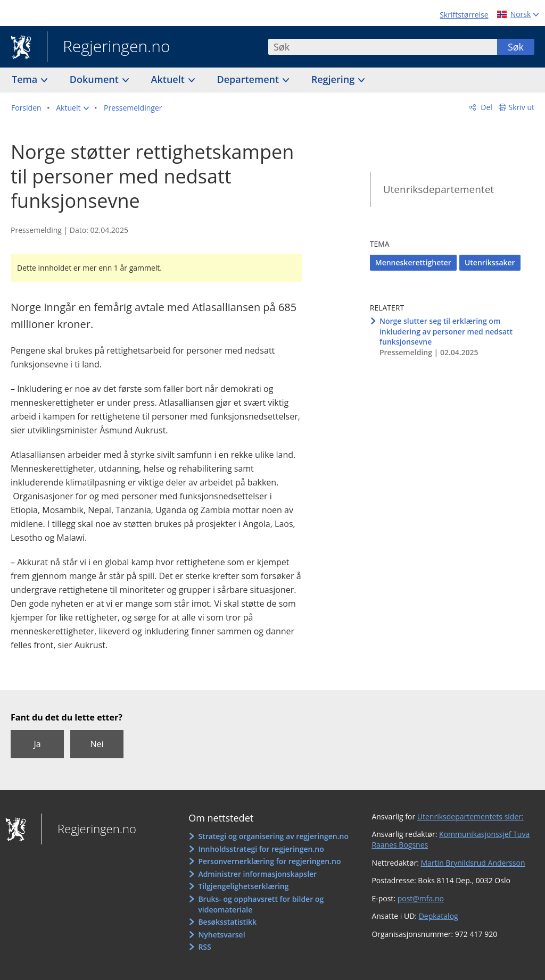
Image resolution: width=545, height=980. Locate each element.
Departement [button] (249, 79)
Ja (37, 744)
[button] (72, 108)
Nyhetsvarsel (221, 935)
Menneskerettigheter (413, 262)
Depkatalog (439, 916)
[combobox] (383, 47)
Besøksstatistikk (227, 922)
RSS (204, 947)
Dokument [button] (96, 79)
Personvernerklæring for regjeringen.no (269, 861)
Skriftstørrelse (464, 15)
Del (486, 107)
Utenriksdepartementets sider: (470, 816)
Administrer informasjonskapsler (257, 874)
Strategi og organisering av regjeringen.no (273, 836)
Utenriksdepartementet (439, 189)
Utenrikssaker (490, 262)
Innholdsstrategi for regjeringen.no (261, 849)
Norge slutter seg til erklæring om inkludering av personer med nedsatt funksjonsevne (446, 331)
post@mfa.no (421, 898)
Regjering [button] (334, 79)
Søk (516, 47)
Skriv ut (522, 107)
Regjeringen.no (109, 47)
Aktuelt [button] (169, 79)
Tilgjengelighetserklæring (243, 886)
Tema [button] (26, 79)
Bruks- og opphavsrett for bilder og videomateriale (261, 904)
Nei (97, 744)
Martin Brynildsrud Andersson (473, 863)
